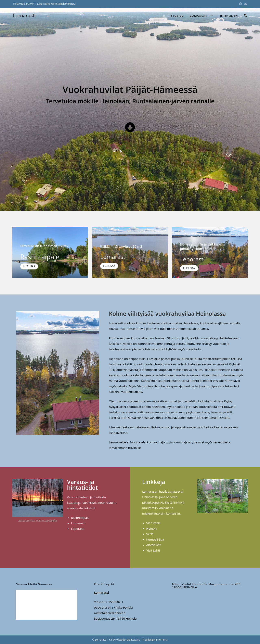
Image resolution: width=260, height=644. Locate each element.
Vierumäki (153, 523)
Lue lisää (29, 267)
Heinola (152, 528)
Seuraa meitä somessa (34, 584)
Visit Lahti (153, 550)
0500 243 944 (27, 4)
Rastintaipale (80, 518)
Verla (150, 534)
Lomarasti (24, 15)
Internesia (162, 640)
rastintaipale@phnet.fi (64, 4)
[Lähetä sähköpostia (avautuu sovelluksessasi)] (245, 4)
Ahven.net (153, 545)
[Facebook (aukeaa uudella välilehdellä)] (240, 4)
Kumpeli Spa (155, 539)
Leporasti (78, 529)
